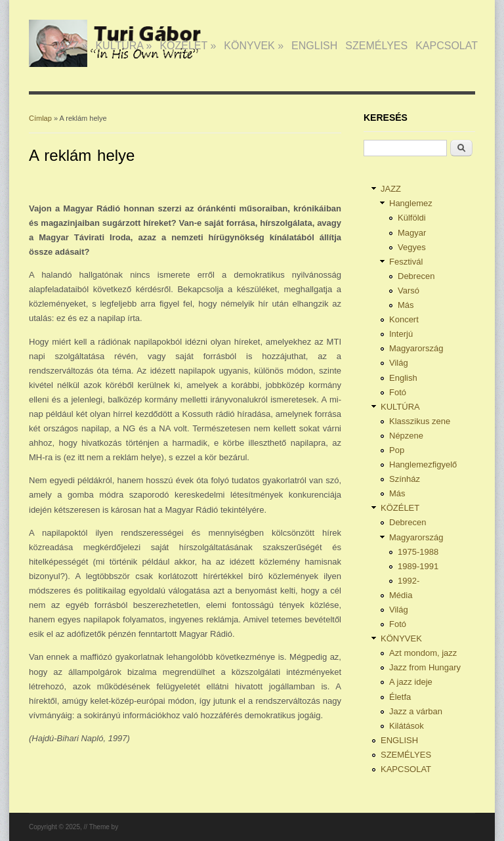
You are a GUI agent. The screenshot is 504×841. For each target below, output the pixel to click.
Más (406, 305)
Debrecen (416, 276)
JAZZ (71, 46)
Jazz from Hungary (425, 667)
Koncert (404, 319)
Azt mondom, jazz (423, 653)
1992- (409, 581)
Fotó (398, 392)
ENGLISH (314, 46)
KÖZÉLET (188, 46)
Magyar (412, 233)
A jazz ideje (411, 682)
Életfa (400, 697)
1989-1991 (418, 566)
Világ (399, 363)
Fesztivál (406, 262)
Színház (405, 479)
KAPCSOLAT (447, 46)
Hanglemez (411, 203)
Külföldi (412, 218)
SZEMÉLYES (376, 46)
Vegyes (412, 247)
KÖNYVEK (254, 46)
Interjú (401, 334)
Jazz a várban (416, 711)
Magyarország (416, 348)
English (403, 378)
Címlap (40, 118)
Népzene (406, 436)
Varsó (409, 291)
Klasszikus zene (420, 421)
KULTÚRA (123, 46)
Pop (397, 450)
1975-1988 (418, 552)
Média (401, 595)
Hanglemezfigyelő (423, 464)
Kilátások (407, 726)
